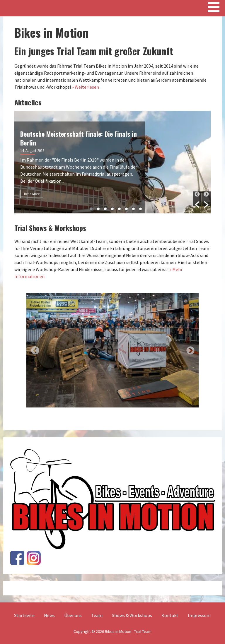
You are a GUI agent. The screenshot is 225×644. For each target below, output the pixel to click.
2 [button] (98, 209)
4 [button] (112, 209)
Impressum (199, 615)
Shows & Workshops (132, 615)
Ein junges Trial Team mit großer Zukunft (94, 51)
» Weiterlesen (85, 87)
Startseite (24, 615)
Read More (32, 194)
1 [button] (91, 209)
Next (189, 349)
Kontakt (170, 615)
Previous (33, 349)
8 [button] (140, 209)
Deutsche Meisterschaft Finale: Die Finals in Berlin (79, 138)
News (49, 615)
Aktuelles (28, 102)
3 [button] (105, 209)
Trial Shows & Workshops (50, 228)
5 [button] (119, 209)
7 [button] (133, 209)
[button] (197, 199)
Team (97, 615)
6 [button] (126, 209)
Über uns (73, 615)
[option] (113, 162)
